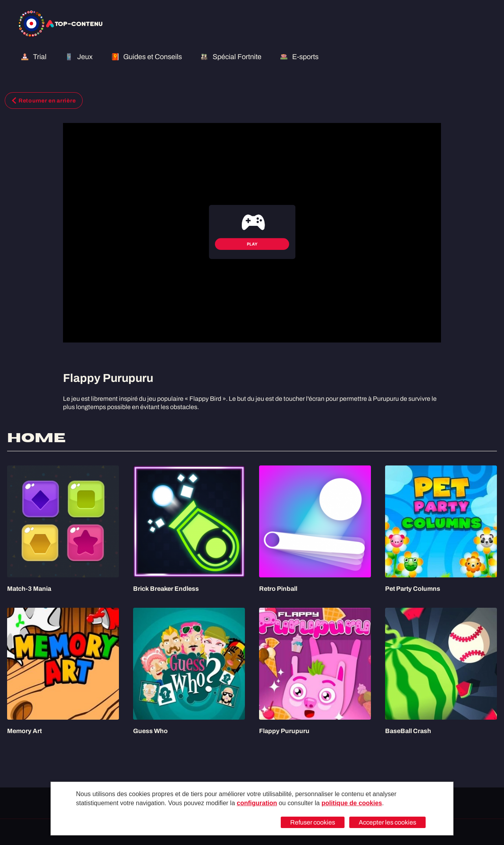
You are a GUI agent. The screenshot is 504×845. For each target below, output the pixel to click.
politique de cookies (352, 803)
